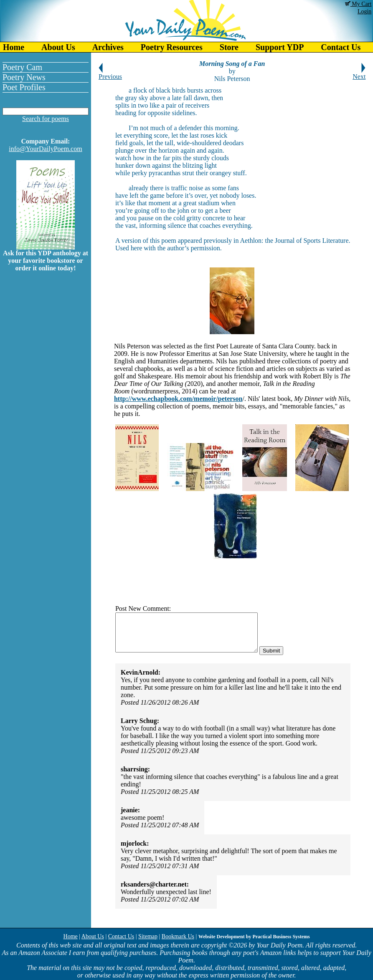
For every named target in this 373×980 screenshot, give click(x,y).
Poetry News (24, 77)
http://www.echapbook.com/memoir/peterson (178, 399)
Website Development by (254, 937)
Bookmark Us (178, 936)
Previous (110, 74)
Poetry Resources (172, 47)
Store (229, 47)
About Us (58, 47)
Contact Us (121, 936)
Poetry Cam (22, 67)
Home (14, 47)
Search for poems (46, 119)
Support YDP (280, 47)
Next (359, 74)
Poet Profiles (24, 87)
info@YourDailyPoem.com (45, 149)
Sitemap (148, 936)
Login (364, 11)
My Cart (358, 4)
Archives (108, 47)
